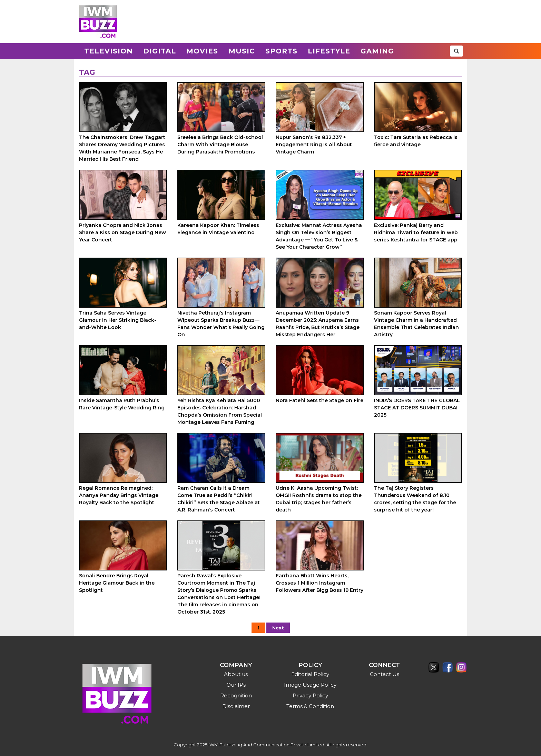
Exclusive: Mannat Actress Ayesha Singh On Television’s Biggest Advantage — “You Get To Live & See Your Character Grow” (319, 236)
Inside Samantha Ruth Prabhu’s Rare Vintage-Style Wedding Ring (122, 404)
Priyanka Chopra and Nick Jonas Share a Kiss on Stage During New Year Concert (122, 232)
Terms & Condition (310, 706)
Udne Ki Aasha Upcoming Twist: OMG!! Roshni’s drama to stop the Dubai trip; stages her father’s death (319, 499)
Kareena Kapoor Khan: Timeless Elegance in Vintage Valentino (218, 229)
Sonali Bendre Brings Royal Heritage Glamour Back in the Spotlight (117, 583)
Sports (281, 51)
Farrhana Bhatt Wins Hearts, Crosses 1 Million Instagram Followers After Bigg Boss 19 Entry (319, 583)
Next (278, 628)
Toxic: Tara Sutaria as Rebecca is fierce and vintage (416, 141)
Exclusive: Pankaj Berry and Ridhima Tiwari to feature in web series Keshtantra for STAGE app (416, 232)
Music (242, 51)
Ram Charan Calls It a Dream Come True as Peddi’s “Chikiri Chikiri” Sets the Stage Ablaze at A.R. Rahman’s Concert (219, 499)
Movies (202, 51)
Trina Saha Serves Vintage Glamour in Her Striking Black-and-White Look (118, 320)
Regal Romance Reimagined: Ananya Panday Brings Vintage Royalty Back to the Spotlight (119, 495)
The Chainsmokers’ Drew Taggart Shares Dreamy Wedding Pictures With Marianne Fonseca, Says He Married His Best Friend (122, 148)
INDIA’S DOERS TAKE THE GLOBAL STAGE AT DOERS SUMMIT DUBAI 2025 (417, 408)
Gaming (377, 51)
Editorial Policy (310, 674)
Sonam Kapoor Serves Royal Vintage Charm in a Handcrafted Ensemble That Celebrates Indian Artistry (416, 324)
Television (109, 51)
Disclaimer (236, 706)
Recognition (236, 695)
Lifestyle (329, 51)
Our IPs (236, 685)
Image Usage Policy (310, 685)
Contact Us (385, 674)
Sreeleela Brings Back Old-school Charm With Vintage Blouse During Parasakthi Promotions (220, 145)
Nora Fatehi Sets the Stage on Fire (319, 400)
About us (236, 674)
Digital (160, 51)
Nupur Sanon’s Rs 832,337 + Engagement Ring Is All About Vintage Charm (314, 145)
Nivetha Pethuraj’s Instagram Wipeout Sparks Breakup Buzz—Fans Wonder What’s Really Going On (221, 324)
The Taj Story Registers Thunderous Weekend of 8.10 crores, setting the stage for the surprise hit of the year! (415, 499)
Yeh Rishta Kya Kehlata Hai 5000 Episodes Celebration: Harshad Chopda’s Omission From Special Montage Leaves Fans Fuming (220, 411)
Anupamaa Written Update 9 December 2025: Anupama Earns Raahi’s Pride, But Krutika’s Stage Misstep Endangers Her (318, 324)
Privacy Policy (310, 695)
